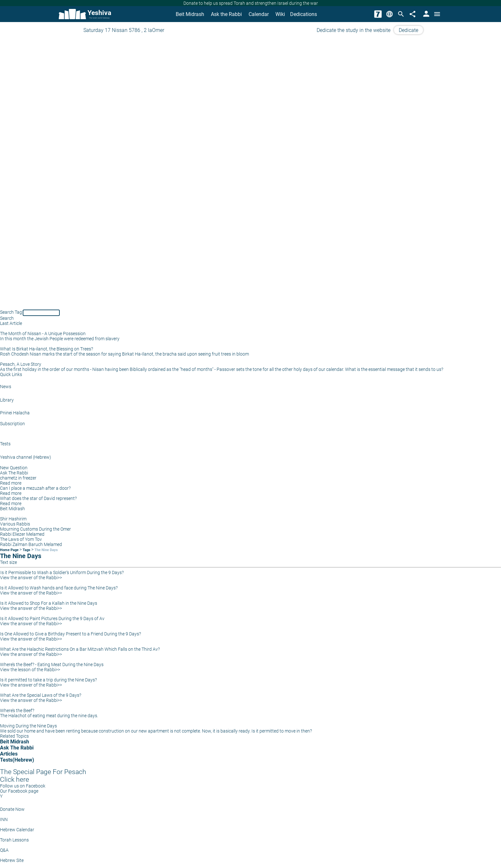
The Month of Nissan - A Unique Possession (43, 334)
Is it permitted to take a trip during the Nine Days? (48, 680)
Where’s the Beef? (17, 711)
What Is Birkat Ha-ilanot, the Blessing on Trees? (46, 349)
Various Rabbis (15, 524)
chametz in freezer (18, 478)
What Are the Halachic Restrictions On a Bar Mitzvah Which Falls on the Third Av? (80, 649)
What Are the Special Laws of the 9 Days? (41, 695)
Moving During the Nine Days (28, 726)
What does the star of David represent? (38, 498)
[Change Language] (389, 14)
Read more (11, 483)
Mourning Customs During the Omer (35, 529)
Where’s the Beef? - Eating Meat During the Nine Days (52, 664)
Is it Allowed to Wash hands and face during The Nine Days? (59, 588)
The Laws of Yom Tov (21, 539)
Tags (27, 550)
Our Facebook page (19, 791)
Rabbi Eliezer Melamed (22, 534)
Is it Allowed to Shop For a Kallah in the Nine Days (49, 603)
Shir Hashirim (13, 519)
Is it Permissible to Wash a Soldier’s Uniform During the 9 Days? (62, 572)
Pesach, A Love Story (21, 364)
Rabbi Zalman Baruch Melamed (31, 544)
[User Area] (426, 14)
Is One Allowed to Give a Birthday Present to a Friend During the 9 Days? (70, 634)
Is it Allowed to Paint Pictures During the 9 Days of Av (52, 618)
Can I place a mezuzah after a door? (35, 488)
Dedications (304, 14)
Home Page (9, 550)
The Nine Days (46, 550)
